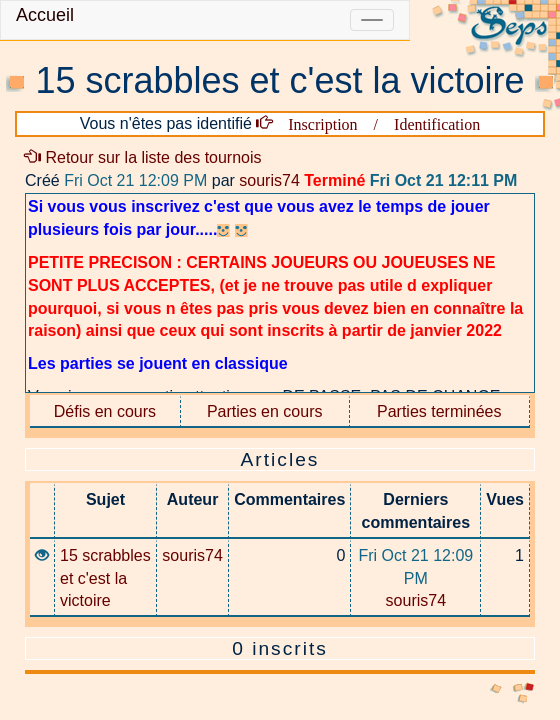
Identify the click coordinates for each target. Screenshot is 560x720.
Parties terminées (439, 411)
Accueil (45, 15)
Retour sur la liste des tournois (143, 157)
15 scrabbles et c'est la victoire (105, 578)
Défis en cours (105, 411)
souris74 (269, 180)
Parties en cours (265, 411)
